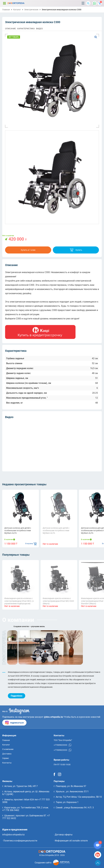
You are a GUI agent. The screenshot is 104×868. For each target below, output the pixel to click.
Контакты (7, 763)
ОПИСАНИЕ (10, 29)
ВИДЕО (39, 29)
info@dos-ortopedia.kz (13, 835)
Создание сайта (52, 863)
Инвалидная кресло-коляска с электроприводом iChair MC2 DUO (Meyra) (58, 601)
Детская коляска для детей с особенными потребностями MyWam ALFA (18, 530)
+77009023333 (63, 745)
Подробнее (17, 696)
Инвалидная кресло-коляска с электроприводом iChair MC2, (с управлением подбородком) (19, 601)
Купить (76, 250)
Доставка (7, 754)
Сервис (6, 758)
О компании (8, 749)
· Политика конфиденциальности (20, 841)
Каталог (4, 3)
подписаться (14, 723)
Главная (6, 10)
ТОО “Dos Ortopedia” (63, 740)
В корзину (31, 544)
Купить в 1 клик (28, 250)
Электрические (31, 10)
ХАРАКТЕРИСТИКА (26, 29)
